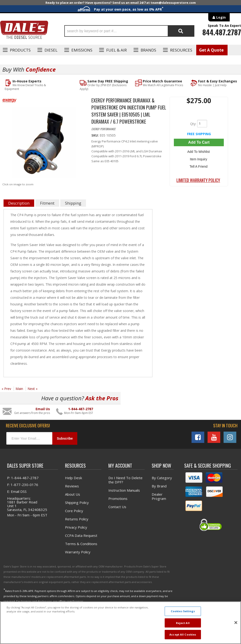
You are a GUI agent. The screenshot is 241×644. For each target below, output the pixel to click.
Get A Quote (211, 50)
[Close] (236, 623)
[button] (129, 31)
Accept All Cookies (183, 634)
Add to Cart (199, 142)
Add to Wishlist (199, 151)
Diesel (51, 50)
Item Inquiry (199, 158)
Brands (148, 50)
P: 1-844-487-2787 (23, 478)
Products (20, 50)
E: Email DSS (17, 491)
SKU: (96, 135)
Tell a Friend (199, 165)
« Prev (6, 389)
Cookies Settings (183, 611)
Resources (181, 50)
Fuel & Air (116, 50)
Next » (33, 389)
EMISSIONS (82, 50)
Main (19, 389)
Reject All (183, 623)
